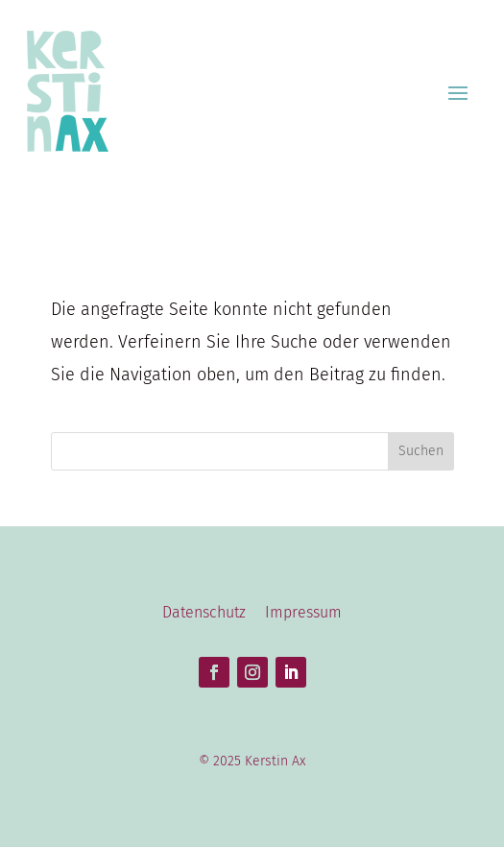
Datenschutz (204, 612)
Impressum (303, 612)
